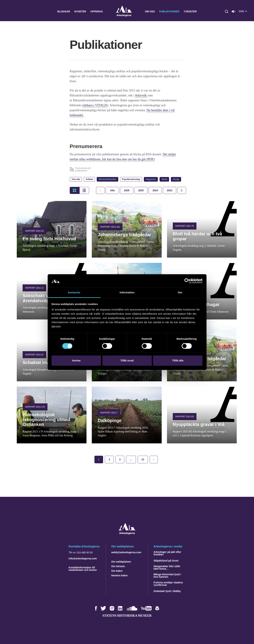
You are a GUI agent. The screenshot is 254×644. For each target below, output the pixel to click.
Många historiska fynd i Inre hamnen (167, 576)
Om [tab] (180, 293)
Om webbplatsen (121, 562)
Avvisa (76, 361)
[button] (226, 11)
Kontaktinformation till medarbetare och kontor (83, 569)
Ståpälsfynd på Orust (166, 561)
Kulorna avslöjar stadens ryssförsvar (168, 584)
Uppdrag (97, 11)
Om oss (150, 11)
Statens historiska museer (127, 616)
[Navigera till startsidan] (127, 534)
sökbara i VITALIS (95, 105)
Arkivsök (141, 95)
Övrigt (176, 179)
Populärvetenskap (131, 179)
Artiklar (89, 179)
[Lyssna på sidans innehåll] (234, 11)
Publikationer (169, 11)
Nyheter (80, 11)
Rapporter (151, 179)
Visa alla (76, 179)
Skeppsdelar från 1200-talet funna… (167, 567)
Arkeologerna (124, 12)
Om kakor (117, 571)
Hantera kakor (119, 575)
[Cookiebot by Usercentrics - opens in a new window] (187, 281)
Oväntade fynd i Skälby (167, 591)
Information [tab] (127, 293)
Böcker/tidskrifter (107, 179)
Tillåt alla (178, 361)
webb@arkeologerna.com (126, 552)
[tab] (127, 190)
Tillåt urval (127, 361)
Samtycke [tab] (74, 293)
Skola (164, 179)
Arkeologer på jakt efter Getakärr (167, 553)
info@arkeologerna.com (83, 558)
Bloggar (64, 11)
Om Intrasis (118, 566)
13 (143, 459)
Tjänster (190, 11)
